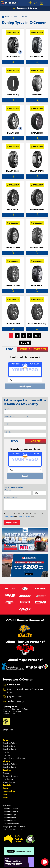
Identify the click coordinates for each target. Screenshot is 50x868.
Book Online (9, 791)
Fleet (5, 794)
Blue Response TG (13, 57)
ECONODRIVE (37, 95)
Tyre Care (7, 752)
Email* (6, 424)
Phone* (16, 417)
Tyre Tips (6, 755)
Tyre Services (8, 779)
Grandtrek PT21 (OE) (37, 324)
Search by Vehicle (10, 743)
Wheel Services (9, 782)
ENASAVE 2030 (13, 133)
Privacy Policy (9, 517)
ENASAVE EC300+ (13, 171)
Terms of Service (24, 517)
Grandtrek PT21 (13, 324)
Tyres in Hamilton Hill (11, 812)
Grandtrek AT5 (37, 285)
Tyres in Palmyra (9, 821)
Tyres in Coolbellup (10, 809)
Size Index (7, 806)
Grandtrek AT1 (13, 209)
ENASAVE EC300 (37, 133)
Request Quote (12, 523)
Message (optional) (11, 498)
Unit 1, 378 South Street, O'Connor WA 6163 (25, 691)
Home (5, 17)
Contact (7, 788)
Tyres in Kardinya (10, 815)
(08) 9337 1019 (15, 697)
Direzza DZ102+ (37, 57)
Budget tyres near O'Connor (14, 826)
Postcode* (8, 432)
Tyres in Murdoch (10, 818)
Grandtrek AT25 (37, 247)
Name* (6, 409)
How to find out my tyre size (14, 758)
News (6, 797)
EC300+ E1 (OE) (13, 95)
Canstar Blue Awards (11, 824)
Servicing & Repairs (11, 776)
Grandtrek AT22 (13, 247)
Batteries (6, 773)
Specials (7, 785)
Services (7, 770)
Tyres (5, 740)
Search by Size (9, 746)
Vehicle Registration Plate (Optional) (13, 489)
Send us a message (16, 702)
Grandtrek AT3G (13, 285)
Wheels (6, 761)
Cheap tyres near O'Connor (14, 829)
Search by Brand (9, 749)
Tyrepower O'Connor (25, 8)
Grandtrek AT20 (37, 209)
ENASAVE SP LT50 (37, 171)
